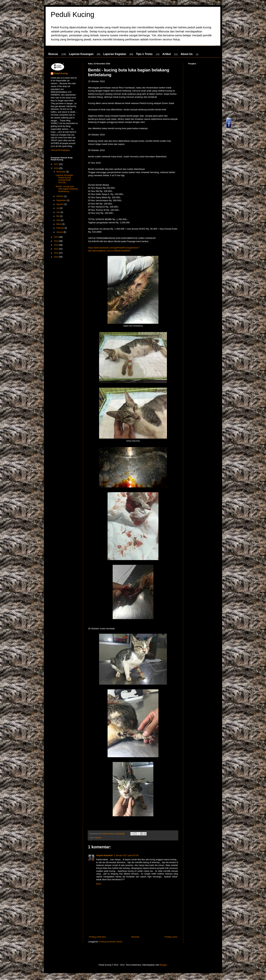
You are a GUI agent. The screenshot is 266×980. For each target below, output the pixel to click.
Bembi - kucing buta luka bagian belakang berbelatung (67, 189)
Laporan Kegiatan (115, 54)
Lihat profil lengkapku (60, 150)
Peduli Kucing (73, 15)
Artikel (167, 54)
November (61, 172)
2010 (56, 257)
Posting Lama (171, 937)
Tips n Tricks (144, 54)
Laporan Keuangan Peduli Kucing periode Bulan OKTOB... (64, 179)
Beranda (135, 937)
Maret (59, 224)
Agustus (60, 204)
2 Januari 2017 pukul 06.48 (126, 855)
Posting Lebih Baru (97, 937)
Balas (99, 884)
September (62, 200)
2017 (56, 164)
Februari (60, 228)
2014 (56, 241)
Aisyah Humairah (104, 855)
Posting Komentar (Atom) (111, 942)
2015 (56, 237)
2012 (56, 249)
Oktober (60, 196)
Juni (58, 212)
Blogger (163, 965)
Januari (60, 232)
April (59, 220)
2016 (56, 168)
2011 (56, 253)
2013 (56, 245)
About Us (187, 54)
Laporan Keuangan (81, 54)
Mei (58, 216)
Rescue (53, 54)
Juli (58, 208)
